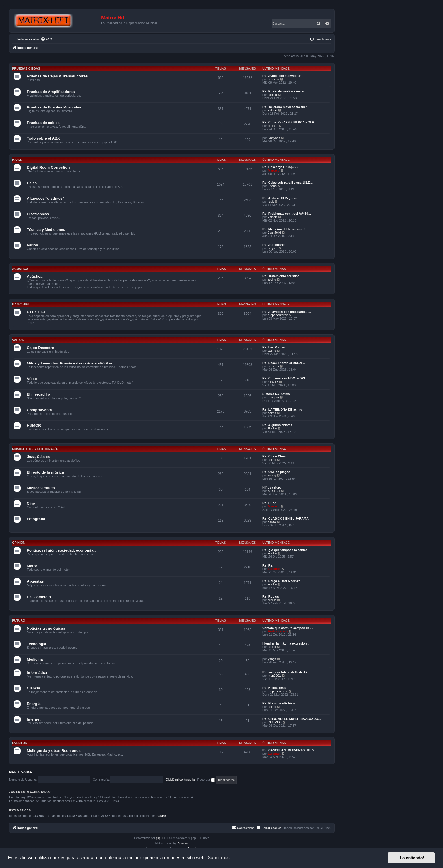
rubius (272, 600)
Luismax (274, 569)
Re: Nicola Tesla (274, 688)
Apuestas (35, 581)
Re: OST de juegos (276, 472)
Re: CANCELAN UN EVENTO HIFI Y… (290, 750)
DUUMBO (275, 722)
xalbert (272, 110)
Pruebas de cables (43, 123)
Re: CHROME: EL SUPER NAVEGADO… (292, 719)
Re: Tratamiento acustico (281, 276)
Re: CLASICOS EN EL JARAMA (285, 518)
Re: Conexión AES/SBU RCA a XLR (288, 122)
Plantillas (183, 843)
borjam (273, 126)
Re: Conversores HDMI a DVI (284, 378)
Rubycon (274, 138)
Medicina (35, 659)
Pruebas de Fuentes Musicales (54, 107)
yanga (272, 659)
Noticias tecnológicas (46, 628)
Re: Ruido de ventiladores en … (286, 91)
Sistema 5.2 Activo (276, 394)
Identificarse (20, 772)
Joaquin (273, 397)
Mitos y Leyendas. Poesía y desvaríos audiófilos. (70, 363)
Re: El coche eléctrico (279, 703)
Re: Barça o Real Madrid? (281, 581)
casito (272, 522)
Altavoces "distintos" (46, 198)
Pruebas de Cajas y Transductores (57, 76)
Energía (34, 704)
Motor (32, 566)
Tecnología (37, 644)
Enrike (272, 186)
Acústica (20, 269)
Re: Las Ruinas (274, 347)
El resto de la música (45, 472)
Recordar (206, 780)
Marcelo (274, 170)
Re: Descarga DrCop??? (280, 167)
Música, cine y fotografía (35, 449)
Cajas (32, 183)
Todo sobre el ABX (43, 138)
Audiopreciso (278, 631)
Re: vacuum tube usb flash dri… (286, 672)
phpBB (160, 838)
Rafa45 (161, 816)
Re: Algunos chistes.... (279, 425)
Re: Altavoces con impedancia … (287, 312)
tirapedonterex (278, 315)
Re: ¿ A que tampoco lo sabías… (286, 550)
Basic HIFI (20, 304)
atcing (272, 279)
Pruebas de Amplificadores (51, 92)
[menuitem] (46, 39)
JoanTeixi (274, 233)
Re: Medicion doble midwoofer (285, 229)
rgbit (271, 201)
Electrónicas (38, 214)
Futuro (19, 620)
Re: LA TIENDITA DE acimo (282, 409)
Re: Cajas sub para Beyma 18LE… (288, 183)
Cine (31, 503)
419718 (273, 382)
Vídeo (32, 379)
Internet (34, 719)
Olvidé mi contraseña (180, 780)
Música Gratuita (41, 488)
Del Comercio (39, 597)
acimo (272, 351)
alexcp (272, 95)
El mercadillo (38, 394)
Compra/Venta (39, 410)
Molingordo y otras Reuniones (54, 751)
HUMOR (34, 425)
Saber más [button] (219, 858)
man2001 (274, 676)
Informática (37, 673)
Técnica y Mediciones (46, 230)
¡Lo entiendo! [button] (411, 858)
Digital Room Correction (48, 167)
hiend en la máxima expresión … (287, 643)
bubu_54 (274, 491)
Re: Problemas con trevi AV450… (287, 214)
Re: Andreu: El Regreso (280, 198)
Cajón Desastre (40, 348)
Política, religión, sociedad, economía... (62, 550)
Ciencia (33, 688)
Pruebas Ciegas (26, 68)
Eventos (19, 743)
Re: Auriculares (274, 245)
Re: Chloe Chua (274, 456)
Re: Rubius (271, 596)
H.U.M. (17, 160)
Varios (32, 245)
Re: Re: (268, 565)
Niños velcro (272, 487)
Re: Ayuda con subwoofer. (282, 76)
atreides (273, 366)
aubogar (273, 79)
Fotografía (36, 519)
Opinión (19, 542)
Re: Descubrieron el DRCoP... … (286, 363)
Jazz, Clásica (38, 457)
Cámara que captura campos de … (288, 628)
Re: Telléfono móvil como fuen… (286, 107)
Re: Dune (269, 503)
